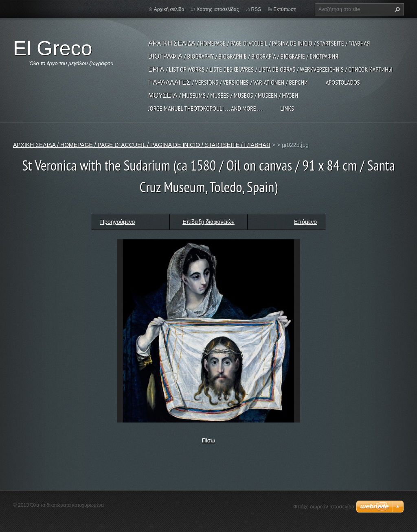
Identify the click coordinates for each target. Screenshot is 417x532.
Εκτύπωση (285, 9)
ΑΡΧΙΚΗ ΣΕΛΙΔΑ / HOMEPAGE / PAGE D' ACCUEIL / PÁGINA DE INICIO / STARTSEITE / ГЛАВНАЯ (259, 43)
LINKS (287, 108)
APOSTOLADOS (343, 82)
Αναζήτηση (396, 9)
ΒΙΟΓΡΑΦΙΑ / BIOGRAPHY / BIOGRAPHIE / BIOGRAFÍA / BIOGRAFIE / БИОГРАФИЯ (243, 56)
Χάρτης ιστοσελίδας (217, 9)
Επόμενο (305, 222)
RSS (256, 9)
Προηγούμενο (117, 222)
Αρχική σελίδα (169, 9)
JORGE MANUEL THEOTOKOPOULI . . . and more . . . (205, 108)
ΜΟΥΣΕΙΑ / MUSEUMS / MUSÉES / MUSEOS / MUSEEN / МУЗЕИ (223, 95)
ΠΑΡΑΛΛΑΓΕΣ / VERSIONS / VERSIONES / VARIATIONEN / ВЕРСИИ (228, 82)
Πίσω (209, 440)
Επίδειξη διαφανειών (208, 222)
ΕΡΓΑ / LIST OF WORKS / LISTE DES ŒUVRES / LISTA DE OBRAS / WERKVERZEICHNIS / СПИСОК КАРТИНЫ (270, 69)
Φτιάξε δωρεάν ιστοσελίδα (324, 507)
